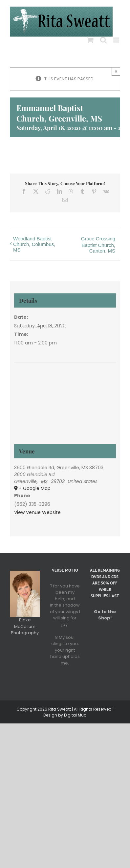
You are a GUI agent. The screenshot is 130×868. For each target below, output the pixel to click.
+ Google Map (35, 488)
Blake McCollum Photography (25, 626)
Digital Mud (75, 715)
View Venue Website (37, 512)
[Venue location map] (65, 388)
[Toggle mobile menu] (117, 40)
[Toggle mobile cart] (90, 40)
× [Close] (116, 71)
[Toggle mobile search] (103, 40)
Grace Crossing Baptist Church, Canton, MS (98, 245)
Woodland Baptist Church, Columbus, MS (34, 244)
